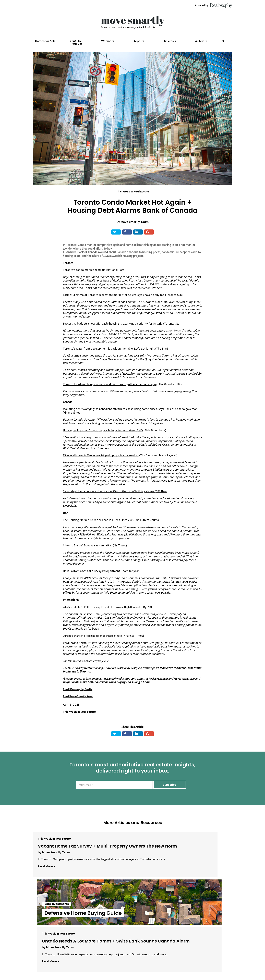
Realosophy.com (77, 690)
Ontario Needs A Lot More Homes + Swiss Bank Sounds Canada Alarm (198, 866)
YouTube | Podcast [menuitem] (76, 42)
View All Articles (132, 926)
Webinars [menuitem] (108, 41)
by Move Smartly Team (54, 882)
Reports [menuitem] (139, 41)
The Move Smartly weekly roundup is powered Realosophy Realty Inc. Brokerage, (115, 675)
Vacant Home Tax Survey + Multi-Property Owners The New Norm (64, 866)
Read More (46, 904)
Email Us (101, 961)
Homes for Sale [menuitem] (45, 41)
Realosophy (111, 686)
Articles (169, 41)
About (86, 961)
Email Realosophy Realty (79, 700)
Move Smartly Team (135, 230)
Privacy (129, 961)
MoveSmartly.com (105, 690)
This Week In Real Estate (133, 199)
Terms (117, 961)
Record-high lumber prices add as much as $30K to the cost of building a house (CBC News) (121, 499)
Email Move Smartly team (79, 707)
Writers (200, 41)
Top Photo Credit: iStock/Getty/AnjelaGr (88, 668)
